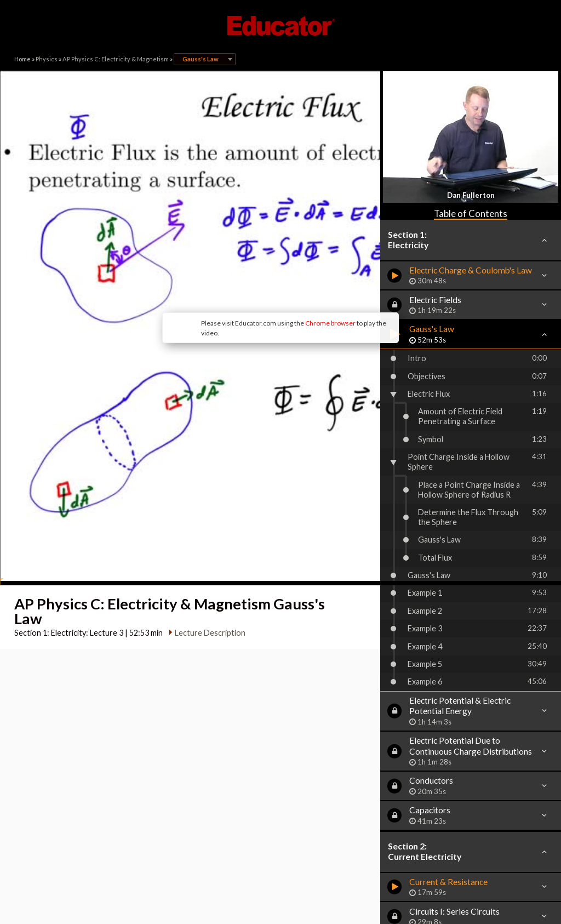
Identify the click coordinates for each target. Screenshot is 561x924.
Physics (47, 59)
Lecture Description (205, 498)
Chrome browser (240, 241)
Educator (280, 26)
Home (22, 59)
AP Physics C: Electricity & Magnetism (116, 59)
